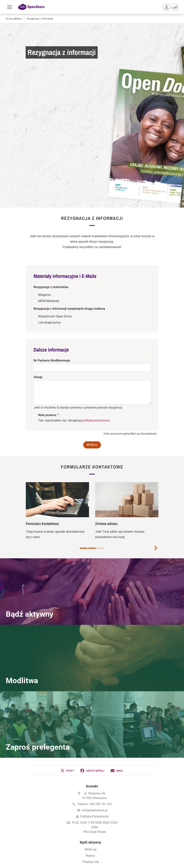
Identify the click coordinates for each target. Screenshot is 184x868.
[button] (67, 644)
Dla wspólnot (91, 746)
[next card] (155, 421)
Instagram (98, 854)
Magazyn (45, 169)
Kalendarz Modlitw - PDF (91, 800)
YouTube (110, 854)
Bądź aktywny (30, 488)
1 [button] (84, 422)
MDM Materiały (49, 175)
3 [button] (101, 422)
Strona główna (14, 19)
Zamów (91, 770)
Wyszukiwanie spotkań (91, 759)
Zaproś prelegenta (38, 621)
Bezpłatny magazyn (91, 777)
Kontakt (92, 660)
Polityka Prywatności (95, 690)
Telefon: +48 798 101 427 (95, 678)
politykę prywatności (96, 294)
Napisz (90, 729)
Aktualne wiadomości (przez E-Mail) (90, 783)
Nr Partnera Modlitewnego (52, 234)
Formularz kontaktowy (42, 397)
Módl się (91, 723)
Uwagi (38, 251)
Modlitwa (22, 554)
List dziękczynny (49, 196)
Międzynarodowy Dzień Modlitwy (91, 807)
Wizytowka (92, 835)
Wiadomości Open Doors (55, 190)
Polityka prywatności (92, 843)
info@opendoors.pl (95, 684)
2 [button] (92, 422)
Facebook (74, 854)
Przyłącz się (91, 736)
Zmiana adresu (106, 397)
